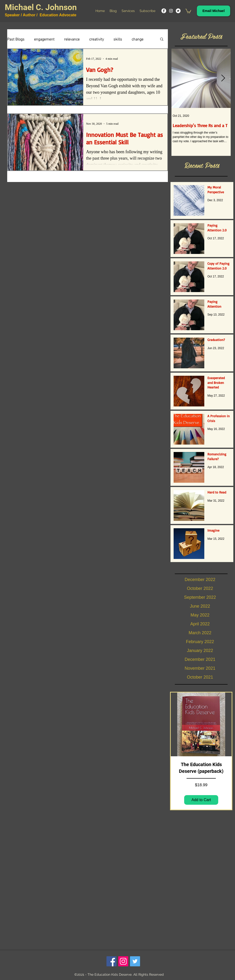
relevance (72, 39)
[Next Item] (223, 78)
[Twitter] (178, 11)
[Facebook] (164, 11)
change (138, 39)
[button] (188, 11)
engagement (44, 39)
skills (118, 39)
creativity (97, 39)
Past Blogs (16, 39)
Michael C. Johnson (41, 7)
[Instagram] (171, 11)
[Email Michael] (214, 11)
